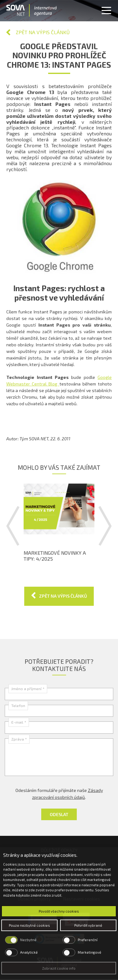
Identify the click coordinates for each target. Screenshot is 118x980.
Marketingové (90, 952)
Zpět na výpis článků (43, 32)
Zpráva (19, 739)
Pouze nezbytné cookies (29, 925)
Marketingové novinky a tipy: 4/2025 (55, 556)
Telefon (18, 705)
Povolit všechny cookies (59, 911)
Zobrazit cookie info (59, 968)
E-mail (19, 722)
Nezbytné (28, 940)
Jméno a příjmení (28, 689)
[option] (59, 523)
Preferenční (88, 940)
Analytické (29, 952)
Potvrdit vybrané (88, 925)
